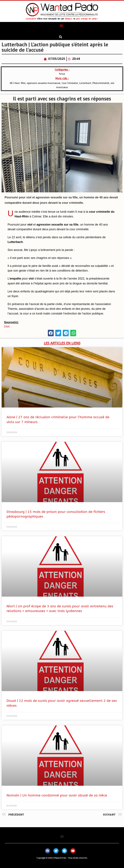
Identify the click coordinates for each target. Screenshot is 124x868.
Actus (62, 74)
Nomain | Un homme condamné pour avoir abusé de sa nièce (57, 795)
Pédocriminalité (101, 83)
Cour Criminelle (70, 83)
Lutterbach (85, 83)
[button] (61, 25)
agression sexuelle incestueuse (44, 83)
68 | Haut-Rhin (18, 83)
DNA (7, 327)
